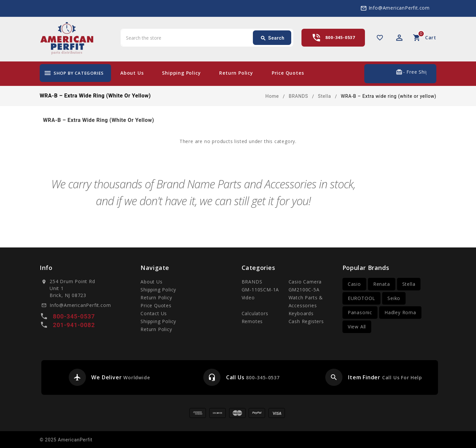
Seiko (394, 298)
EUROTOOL (361, 298)
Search (272, 38)
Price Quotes (288, 73)
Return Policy (236, 73)
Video (248, 298)
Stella (409, 284)
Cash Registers (306, 321)
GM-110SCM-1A (260, 290)
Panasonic (360, 312)
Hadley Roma (400, 312)
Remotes (252, 321)
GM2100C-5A (304, 290)
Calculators (255, 313)
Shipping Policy (181, 73)
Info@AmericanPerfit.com (399, 8)
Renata (382, 284)
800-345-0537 (340, 37)
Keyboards (301, 313)
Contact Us (154, 313)
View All (357, 327)
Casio (354, 284)
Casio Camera (305, 282)
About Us (132, 73)
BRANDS (252, 282)
